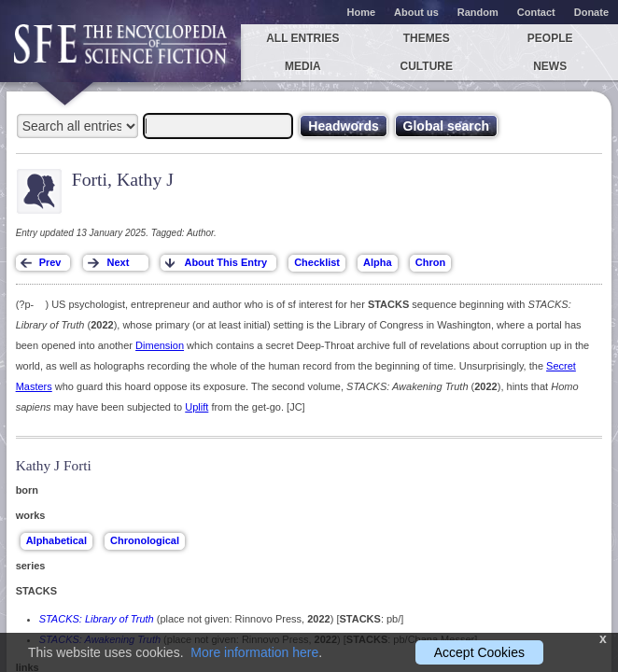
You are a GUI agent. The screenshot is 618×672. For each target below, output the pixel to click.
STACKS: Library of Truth (97, 619)
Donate (591, 12)
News (550, 66)
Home (362, 12)
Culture (427, 66)
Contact (536, 12)
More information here (254, 652)
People (550, 38)
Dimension (160, 345)
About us (416, 12)
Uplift (197, 407)
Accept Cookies (479, 652)
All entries (302, 38)
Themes (427, 38)
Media (303, 66)
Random (478, 12)
